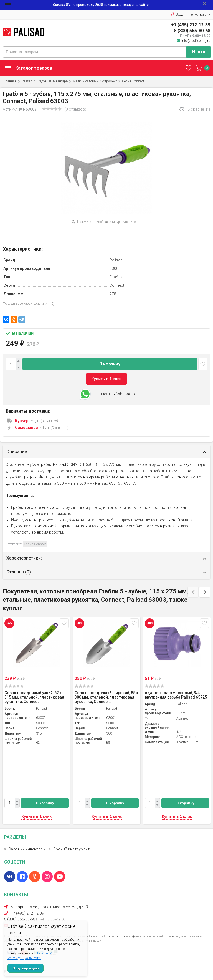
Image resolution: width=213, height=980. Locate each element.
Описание (17, 452)
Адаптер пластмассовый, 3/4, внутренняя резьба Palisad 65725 (176, 695)
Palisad (27, 81)
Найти (199, 52)
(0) (14, 686)
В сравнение (195, 109)
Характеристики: (24, 558)
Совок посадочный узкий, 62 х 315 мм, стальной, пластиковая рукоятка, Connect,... (34, 697)
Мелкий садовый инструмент (95, 81)
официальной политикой (147, 936)
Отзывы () (19, 572)
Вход (177, 14)
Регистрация (200, 14)
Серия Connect (133, 81)
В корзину (110, 364)
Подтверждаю (26, 968)
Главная (10, 81)
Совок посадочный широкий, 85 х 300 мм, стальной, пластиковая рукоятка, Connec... (106, 697)
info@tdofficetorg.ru (196, 41)
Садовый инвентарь (53, 81)
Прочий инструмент (71, 849)
